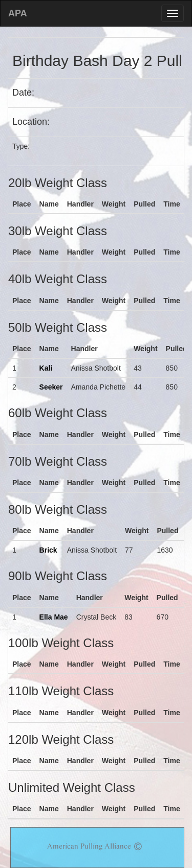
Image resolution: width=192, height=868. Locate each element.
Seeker (51, 387)
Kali (46, 368)
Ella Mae (54, 617)
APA (18, 13)
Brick (48, 550)
